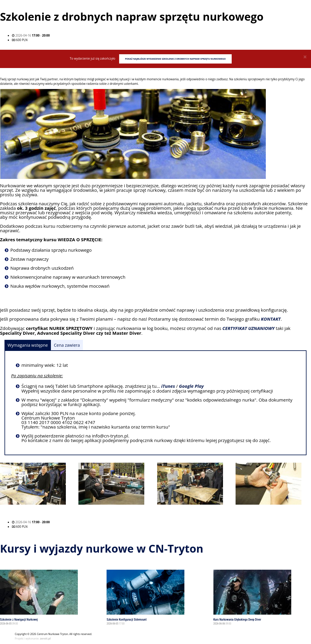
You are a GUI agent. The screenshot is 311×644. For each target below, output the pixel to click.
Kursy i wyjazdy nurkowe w (102, 549)
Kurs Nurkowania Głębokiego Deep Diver (237, 620)
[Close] (305, 57)
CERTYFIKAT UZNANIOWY (248, 328)
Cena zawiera (67, 345)
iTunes (168, 386)
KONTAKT (271, 319)
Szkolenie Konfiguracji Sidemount (126, 620)
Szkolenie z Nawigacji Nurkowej (19, 620)
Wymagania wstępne (28, 345)
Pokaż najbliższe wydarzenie (175, 59)
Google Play (191, 386)
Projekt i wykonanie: (33, 639)
